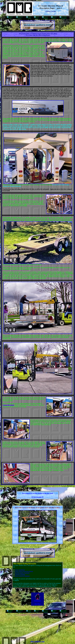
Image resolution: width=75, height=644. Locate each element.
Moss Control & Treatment (22, 576)
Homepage (37, 601)
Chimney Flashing (20, 574)
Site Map (37, 604)
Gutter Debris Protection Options (24, 571)
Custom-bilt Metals (8, 405)
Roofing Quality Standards (22, 573)
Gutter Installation (20, 570)
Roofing (25, 564)
